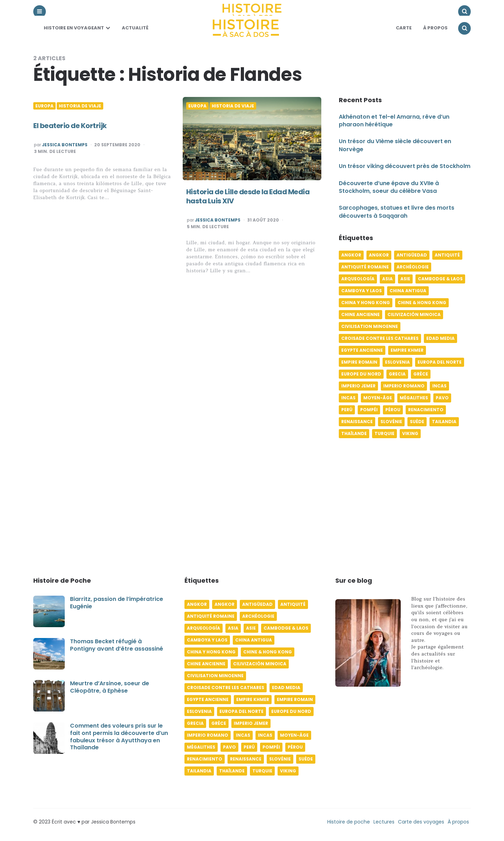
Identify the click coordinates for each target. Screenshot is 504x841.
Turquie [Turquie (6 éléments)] (384, 433)
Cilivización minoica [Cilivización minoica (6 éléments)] (414, 314)
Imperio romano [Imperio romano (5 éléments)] (404, 386)
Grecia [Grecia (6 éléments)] (397, 374)
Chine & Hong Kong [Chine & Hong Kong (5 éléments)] (422, 303)
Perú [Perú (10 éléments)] (347, 410)
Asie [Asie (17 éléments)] (405, 279)
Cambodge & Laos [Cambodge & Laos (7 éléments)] (440, 279)
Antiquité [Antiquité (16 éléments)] (447, 255)
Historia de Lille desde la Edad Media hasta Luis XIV (248, 196)
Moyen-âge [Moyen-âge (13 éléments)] (378, 398)
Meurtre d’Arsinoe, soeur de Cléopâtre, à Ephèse (110, 687)
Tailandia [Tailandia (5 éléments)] (444, 422)
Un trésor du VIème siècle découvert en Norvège (395, 145)
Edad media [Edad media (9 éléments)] (440, 338)
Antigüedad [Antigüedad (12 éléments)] (412, 255)
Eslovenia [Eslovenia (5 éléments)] (397, 362)
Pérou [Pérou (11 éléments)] (393, 410)
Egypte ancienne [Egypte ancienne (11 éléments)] (362, 350)
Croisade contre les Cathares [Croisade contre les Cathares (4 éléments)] (380, 338)
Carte (404, 28)
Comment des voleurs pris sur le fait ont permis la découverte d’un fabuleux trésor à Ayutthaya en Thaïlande (119, 737)
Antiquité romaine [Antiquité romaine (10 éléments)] (365, 267)
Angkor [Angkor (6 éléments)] (351, 255)
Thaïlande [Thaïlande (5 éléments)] (354, 433)
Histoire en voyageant (74, 28)
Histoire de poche (349, 822)
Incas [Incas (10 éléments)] (439, 386)
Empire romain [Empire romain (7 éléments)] (359, 362)
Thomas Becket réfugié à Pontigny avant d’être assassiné (117, 645)
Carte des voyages (421, 822)
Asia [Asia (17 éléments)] (387, 279)
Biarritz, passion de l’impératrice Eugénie (117, 603)
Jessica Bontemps (65, 145)
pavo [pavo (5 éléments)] (442, 398)
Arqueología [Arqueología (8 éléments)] (358, 279)
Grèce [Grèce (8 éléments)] (421, 374)
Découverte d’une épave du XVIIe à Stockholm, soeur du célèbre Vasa (389, 187)
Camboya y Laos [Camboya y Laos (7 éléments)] (362, 291)
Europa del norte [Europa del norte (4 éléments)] (440, 362)
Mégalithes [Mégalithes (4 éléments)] (414, 398)
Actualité (135, 28)
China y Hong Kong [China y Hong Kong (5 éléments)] (366, 303)
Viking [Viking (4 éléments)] (410, 433)
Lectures (384, 822)
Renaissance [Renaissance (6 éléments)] (357, 422)
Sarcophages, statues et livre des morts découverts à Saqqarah (397, 212)
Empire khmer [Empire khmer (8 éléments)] (407, 350)
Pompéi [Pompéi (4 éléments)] (369, 410)
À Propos (435, 28)
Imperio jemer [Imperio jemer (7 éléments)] (358, 386)
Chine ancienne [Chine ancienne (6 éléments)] (360, 314)
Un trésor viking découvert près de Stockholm (405, 166)
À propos (458, 822)
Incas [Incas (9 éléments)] (348, 398)
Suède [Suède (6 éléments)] (417, 422)
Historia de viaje (80, 106)
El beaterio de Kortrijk (70, 126)
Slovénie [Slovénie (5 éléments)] (391, 422)
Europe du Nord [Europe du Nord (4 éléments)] (361, 374)
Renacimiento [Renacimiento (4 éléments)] (426, 410)
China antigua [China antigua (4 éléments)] (408, 291)
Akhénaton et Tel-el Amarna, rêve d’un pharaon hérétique (394, 121)
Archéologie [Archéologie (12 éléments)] (413, 267)
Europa (44, 106)
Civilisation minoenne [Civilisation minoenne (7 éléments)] (370, 326)
